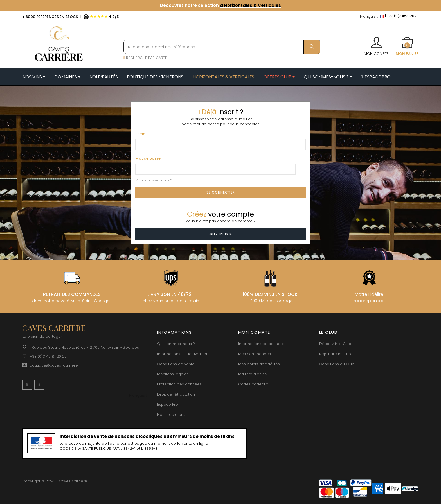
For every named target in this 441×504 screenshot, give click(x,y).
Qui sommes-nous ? (176, 344)
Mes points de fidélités (259, 364)
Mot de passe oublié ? (154, 180)
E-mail (141, 134)
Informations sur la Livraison (183, 354)
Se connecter (221, 192)
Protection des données (179, 384)
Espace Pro (168, 404)
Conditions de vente (176, 364)
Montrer (301, 169)
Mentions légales (173, 374)
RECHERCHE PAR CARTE (145, 58)
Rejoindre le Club (335, 354)
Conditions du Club (337, 364)
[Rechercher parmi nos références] (222, 47)
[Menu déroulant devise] (369, 17)
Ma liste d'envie (253, 374)
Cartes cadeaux (253, 384)
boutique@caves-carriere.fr (55, 365)
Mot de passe (148, 158)
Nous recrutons (171, 415)
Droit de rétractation (176, 394)
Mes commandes (255, 354)
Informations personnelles (262, 344)
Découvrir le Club (335, 344)
